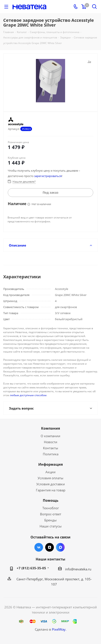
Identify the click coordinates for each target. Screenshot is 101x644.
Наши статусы (51, 526)
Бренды (50, 520)
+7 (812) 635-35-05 (31, 568)
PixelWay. (59, 629)
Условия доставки (51, 484)
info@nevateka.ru (78, 569)
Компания (50, 428)
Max (60, 547)
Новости (51, 442)
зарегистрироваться (48, 176)
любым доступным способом (28, 395)
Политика (51, 454)
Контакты (51, 448)
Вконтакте (39, 547)
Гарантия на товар (51, 490)
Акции (50, 472)
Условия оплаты (50, 478)
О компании (50, 436)
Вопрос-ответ (51, 514)
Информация (50, 464)
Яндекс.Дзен (50, 547)
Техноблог (51, 508)
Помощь (51, 500)
